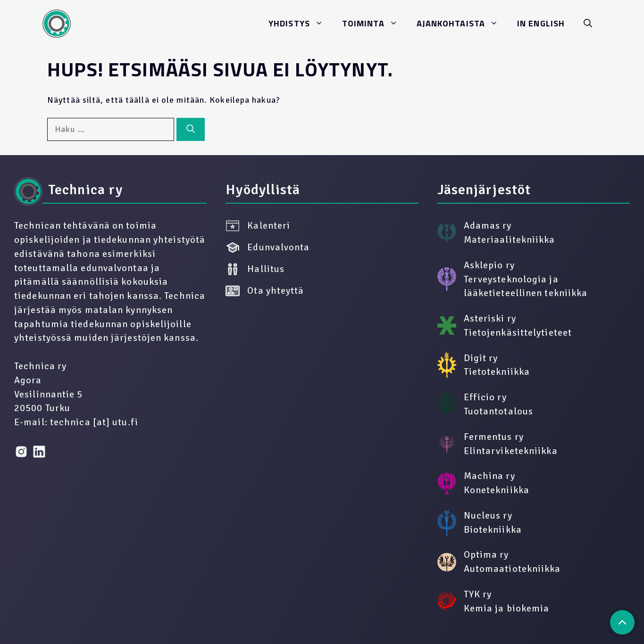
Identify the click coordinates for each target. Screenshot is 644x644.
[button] (588, 24)
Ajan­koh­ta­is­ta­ (462, 24)
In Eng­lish (541, 23)
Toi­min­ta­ (375, 24)
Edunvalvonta (268, 248)
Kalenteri (258, 226)
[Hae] (191, 129)
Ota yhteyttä (265, 291)
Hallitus (255, 269)
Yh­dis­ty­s (301, 24)
